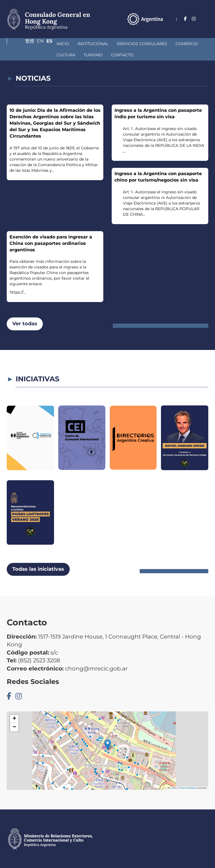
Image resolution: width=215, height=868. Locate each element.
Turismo (24, 55)
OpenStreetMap (188, 788)
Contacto (54, 55)
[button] (108, 745)
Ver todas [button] (25, 324)
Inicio (21, 44)
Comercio (145, 44)
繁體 (181, 27)
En (194, 27)
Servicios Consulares (101, 44)
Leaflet (172, 788)
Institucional (52, 44)
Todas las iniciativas (38, 569)
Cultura (174, 44)
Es (205, 27)
